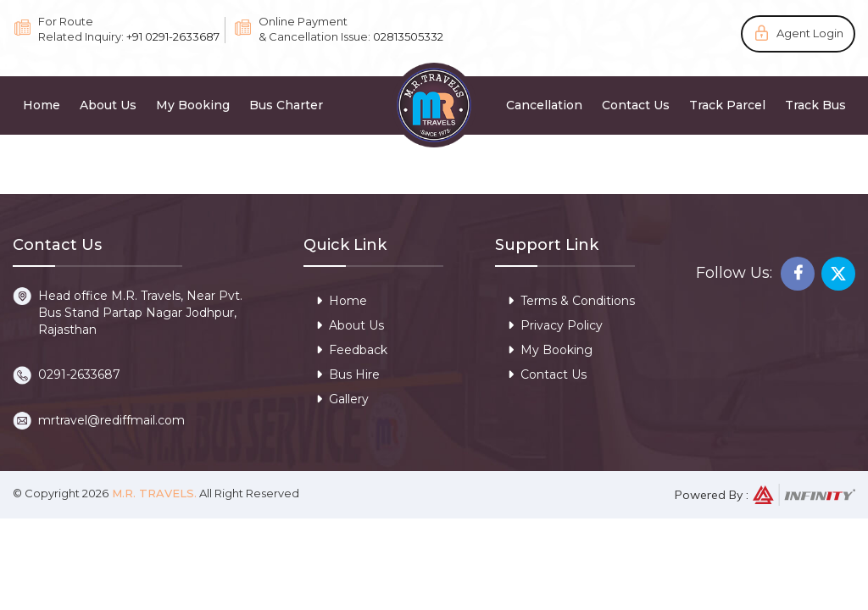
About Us (108, 105)
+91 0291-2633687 (173, 36)
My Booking (193, 105)
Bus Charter (286, 105)
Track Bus (815, 105)
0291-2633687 (79, 374)
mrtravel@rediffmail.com (111, 420)
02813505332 (408, 36)
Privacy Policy (555, 325)
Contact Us (636, 105)
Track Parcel (727, 105)
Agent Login (810, 33)
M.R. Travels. (153, 493)
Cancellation (544, 105)
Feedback (352, 350)
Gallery (342, 399)
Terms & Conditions (571, 301)
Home (42, 105)
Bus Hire (348, 374)
